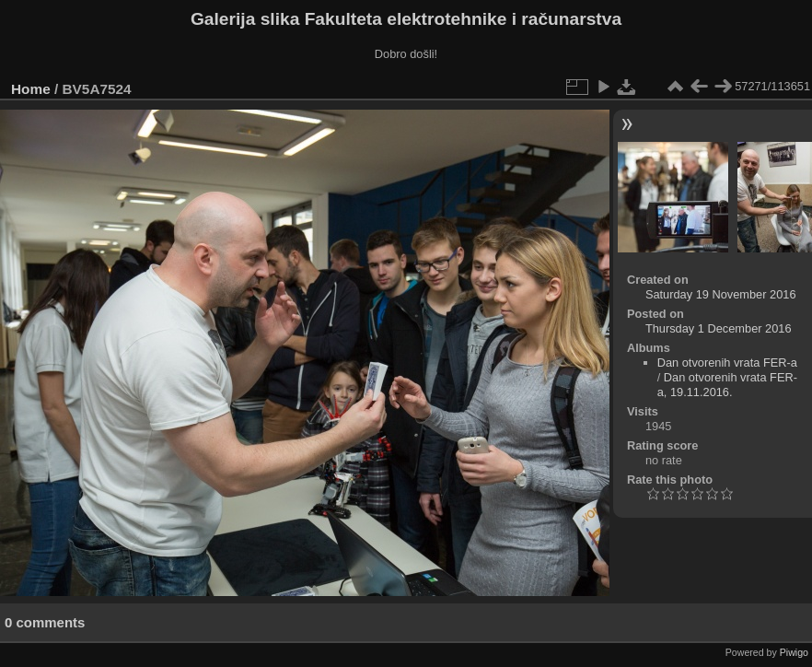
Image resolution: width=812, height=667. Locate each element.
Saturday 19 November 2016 (721, 294)
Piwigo (794, 652)
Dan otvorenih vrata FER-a (727, 363)
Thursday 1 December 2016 (719, 328)
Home (31, 89)
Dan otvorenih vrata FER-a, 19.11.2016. (727, 385)
